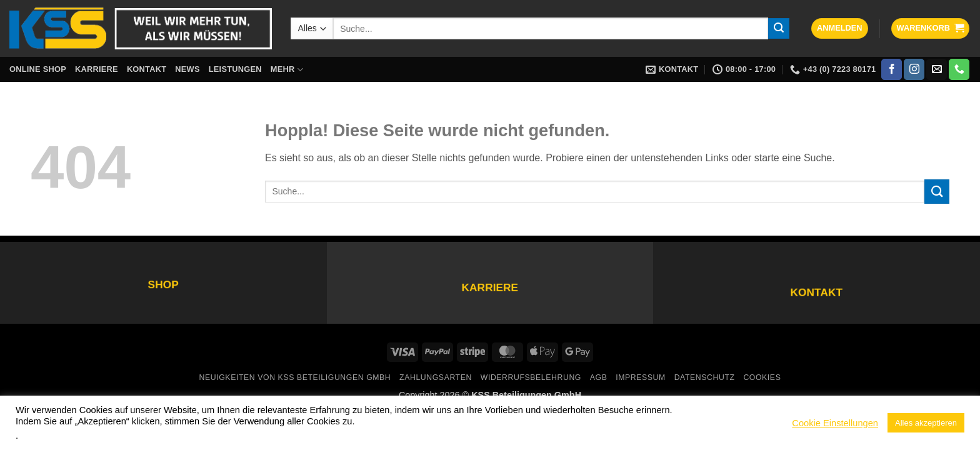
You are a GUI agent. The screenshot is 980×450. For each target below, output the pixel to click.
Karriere (97, 69)
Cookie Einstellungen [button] (835, 423)
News (187, 69)
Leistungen (235, 69)
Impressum (641, 377)
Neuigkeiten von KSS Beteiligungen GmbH (295, 377)
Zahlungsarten (436, 377)
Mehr (287, 70)
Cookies (762, 377)
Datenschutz (705, 377)
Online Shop (38, 69)
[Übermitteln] (779, 29)
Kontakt (147, 69)
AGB (599, 377)
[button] (840, 28)
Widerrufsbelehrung (531, 377)
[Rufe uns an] (959, 69)
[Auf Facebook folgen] (892, 69)
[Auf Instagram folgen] (914, 69)
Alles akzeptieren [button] (926, 423)
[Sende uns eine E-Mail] (937, 69)
